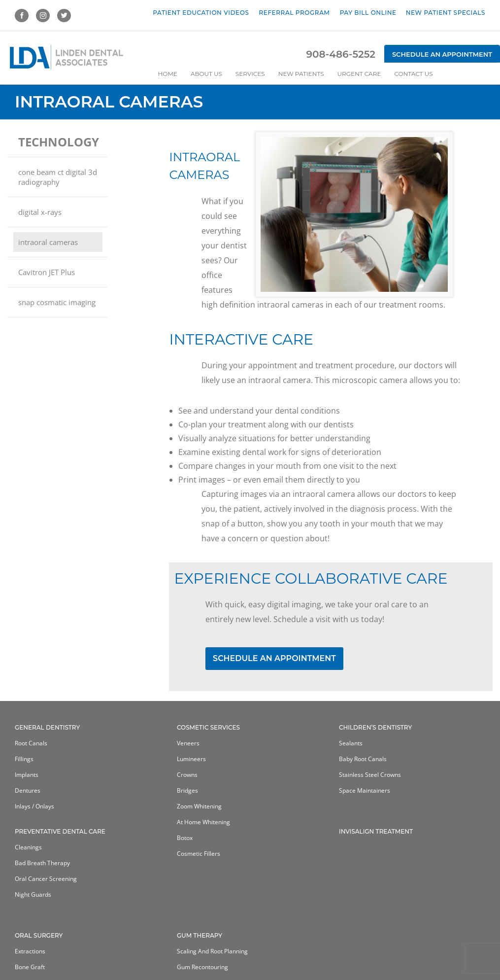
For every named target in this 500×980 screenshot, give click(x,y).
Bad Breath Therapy (42, 863)
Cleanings (28, 847)
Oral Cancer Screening (46, 879)
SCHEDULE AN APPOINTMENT (274, 658)
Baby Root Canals (363, 759)
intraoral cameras (48, 242)
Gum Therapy (200, 935)
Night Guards (33, 894)
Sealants (351, 743)
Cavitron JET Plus (47, 272)
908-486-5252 (340, 54)
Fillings (24, 759)
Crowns (187, 775)
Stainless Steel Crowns (370, 775)
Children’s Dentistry (375, 727)
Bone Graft (30, 967)
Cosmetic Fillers (199, 854)
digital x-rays (40, 212)
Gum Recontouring (202, 967)
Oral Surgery (39, 935)
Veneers (188, 743)
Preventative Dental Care (60, 831)
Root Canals (31, 743)
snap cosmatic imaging (57, 302)
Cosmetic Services (208, 727)
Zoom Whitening (199, 806)
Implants (27, 775)
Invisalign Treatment (376, 831)
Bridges (187, 790)
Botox (185, 838)
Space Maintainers (365, 790)
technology (59, 142)
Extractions (30, 951)
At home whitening (203, 822)
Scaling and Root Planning (212, 951)
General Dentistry (47, 727)
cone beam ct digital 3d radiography (58, 177)
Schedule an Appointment (442, 54)
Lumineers (191, 759)
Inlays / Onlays (34, 806)
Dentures (28, 790)
